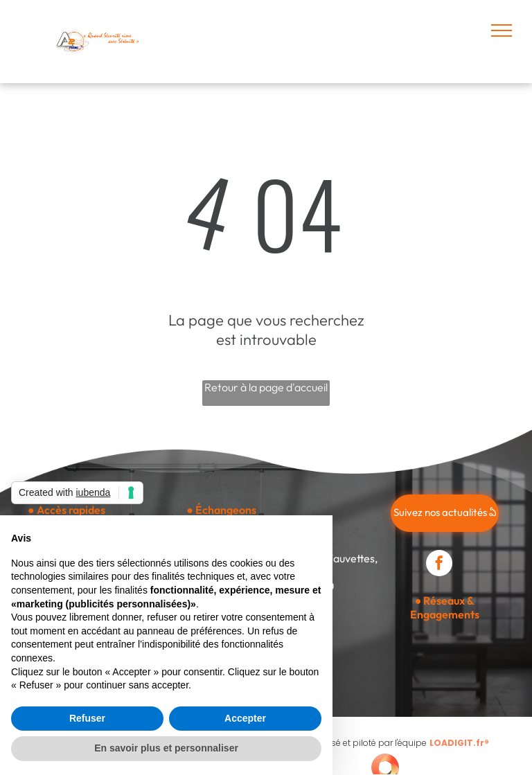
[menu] (502, 30)
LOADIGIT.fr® (459, 743)
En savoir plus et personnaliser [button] (166, 748)
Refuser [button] (87, 718)
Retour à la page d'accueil (266, 387)
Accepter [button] (245, 718)
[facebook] (439, 565)
